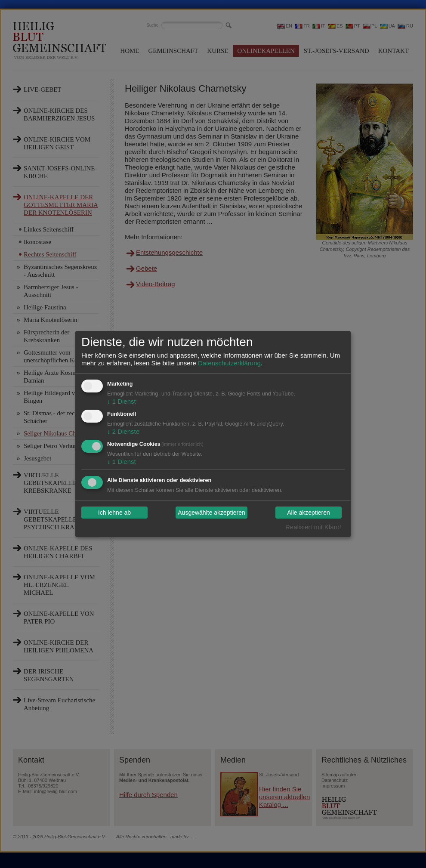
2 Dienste (123, 431)
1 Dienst (122, 401)
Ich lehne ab (114, 513)
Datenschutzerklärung (229, 363)
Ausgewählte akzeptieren (211, 513)
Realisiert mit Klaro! (313, 527)
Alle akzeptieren (309, 513)
